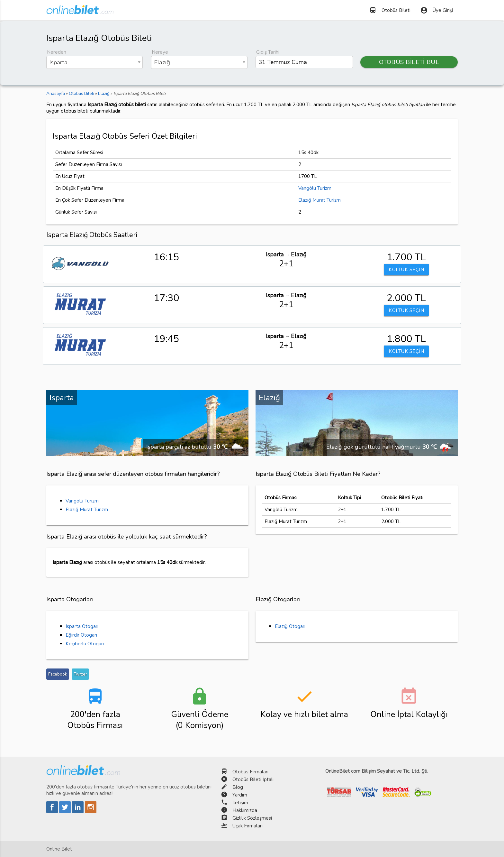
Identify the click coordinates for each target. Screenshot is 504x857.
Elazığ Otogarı (290, 626)
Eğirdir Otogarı (81, 635)
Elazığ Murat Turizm (319, 200)
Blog (238, 787)
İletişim (240, 803)
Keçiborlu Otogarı (85, 644)
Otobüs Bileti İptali (253, 779)
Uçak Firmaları (248, 826)
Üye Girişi (437, 10)
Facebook (58, 674)
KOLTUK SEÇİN (406, 270)
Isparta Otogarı (82, 626)
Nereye (160, 52)
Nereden (57, 52)
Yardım (240, 795)
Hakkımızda (245, 810)
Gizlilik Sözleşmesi (252, 818)
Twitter (80, 674)
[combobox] (94, 62)
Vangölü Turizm (315, 188)
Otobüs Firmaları (250, 772)
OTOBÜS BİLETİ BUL (409, 62)
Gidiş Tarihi (268, 52)
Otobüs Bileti (390, 10)
